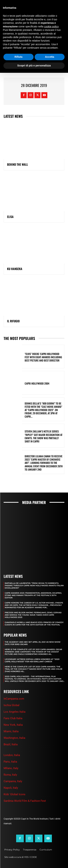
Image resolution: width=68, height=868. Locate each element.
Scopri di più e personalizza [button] (34, 66)
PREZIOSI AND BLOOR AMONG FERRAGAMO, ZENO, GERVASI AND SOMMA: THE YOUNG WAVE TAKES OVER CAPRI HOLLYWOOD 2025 (33, 615)
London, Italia (12, 755)
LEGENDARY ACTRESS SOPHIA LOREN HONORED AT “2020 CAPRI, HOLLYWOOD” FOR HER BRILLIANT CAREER (32, 660)
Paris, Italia (10, 762)
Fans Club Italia (13, 718)
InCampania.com (14, 699)
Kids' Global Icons (15, 794)
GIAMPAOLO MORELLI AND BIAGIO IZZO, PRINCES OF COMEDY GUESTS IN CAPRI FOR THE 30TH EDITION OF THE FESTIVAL (34, 624)
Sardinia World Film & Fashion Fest (25, 801)
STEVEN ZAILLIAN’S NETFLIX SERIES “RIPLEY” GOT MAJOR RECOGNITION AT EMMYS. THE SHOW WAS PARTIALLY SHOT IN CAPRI (44, 436)
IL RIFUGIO (13, 321)
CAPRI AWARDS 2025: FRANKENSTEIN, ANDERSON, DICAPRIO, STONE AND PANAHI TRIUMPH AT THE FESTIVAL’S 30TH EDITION (33, 595)
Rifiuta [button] (18, 57)
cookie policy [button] (51, 26)
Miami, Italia (11, 731)
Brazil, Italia (11, 744)
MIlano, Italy (11, 768)
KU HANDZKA (15, 269)
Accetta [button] (50, 57)
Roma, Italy (10, 775)
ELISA (10, 217)
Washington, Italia (14, 738)
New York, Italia (13, 725)
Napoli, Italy (11, 788)
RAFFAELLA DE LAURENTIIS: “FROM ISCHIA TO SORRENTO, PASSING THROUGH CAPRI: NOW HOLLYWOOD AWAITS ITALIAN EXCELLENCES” (34, 586)
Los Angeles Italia (15, 712)
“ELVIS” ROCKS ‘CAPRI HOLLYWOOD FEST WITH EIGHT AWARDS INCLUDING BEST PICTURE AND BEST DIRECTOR (43, 357)
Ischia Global (12, 705)
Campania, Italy (13, 781)
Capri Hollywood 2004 (37, 383)
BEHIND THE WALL (17, 164)
